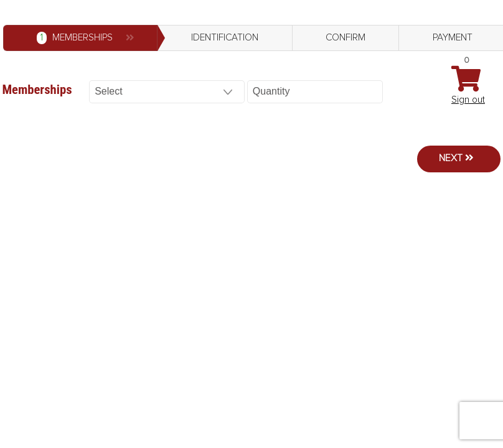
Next (451, 159)
